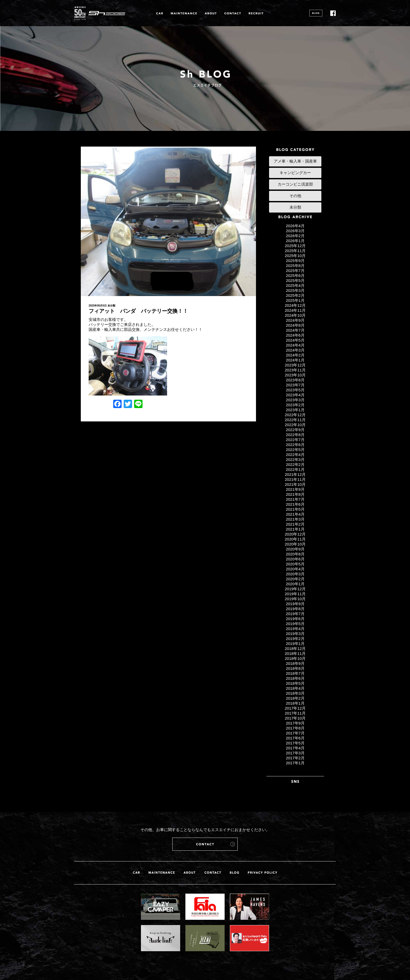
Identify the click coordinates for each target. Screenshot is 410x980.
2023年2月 (295, 405)
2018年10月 (295, 658)
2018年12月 (295, 648)
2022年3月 (295, 460)
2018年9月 (295, 663)
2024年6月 (295, 335)
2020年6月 (295, 559)
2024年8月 (295, 325)
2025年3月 (295, 290)
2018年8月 (295, 668)
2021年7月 (295, 499)
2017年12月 (295, 708)
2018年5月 (295, 683)
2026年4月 (295, 226)
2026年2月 (295, 236)
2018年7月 (295, 673)
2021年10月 (295, 484)
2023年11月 (295, 370)
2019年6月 (295, 619)
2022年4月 (295, 455)
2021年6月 (295, 504)
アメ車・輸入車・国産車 (295, 161)
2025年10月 (295, 256)
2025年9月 (295, 261)
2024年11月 (295, 310)
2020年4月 (295, 569)
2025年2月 (295, 295)
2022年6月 (295, 445)
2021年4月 (295, 514)
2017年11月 (295, 713)
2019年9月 (295, 604)
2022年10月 (295, 425)
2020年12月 (295, 534)
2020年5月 (295, 564)
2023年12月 (295, 365)
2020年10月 (295, 544)
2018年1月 (295, 703)
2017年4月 (295, 748)
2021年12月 (295, 474)
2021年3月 (295, 519)
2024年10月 (295, 315)
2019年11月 (295, 594)
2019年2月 (295, 639)
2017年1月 (295, 763)
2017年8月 (295, 728)
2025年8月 (295, 266)
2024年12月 (295, 305)
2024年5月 (295, 340)
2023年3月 (295, 400)
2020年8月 (295, 554)
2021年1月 (295, 529)
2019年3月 (295, 634)
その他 (295, 196)
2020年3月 (295, 574)
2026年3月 (295, 231)
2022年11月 (295, 420)
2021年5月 (295, 509)
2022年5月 (295, 450)
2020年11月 (295, 539)
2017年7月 (295, 733)
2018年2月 (295, 698)
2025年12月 (295, 246)
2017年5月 (295, 743)
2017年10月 (295, 718)
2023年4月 (295, 395)
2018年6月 (295, 678)
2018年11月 (295, 653)
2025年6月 (295, 275)
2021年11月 (295, 479)
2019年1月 (295, 644)
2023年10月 (295, 375)
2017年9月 (295, 723)
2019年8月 (295, 609)
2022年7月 (295, 440)
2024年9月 (295, 320)
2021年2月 (295, 524)
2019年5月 (295, 624)
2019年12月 (295, 589)
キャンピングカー (295, 173)
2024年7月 (295, 330)
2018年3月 (295, 693)
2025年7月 (295, 271)
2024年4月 (295, 345)
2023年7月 (295, 385)
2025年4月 (295, 285)
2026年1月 (295, 241)
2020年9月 (295, 549)
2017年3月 (295, 753)
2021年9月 (295, 489)
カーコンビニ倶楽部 (295, 184)
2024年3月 (295, 350)
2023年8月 (295, 380)
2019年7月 (295, 614)
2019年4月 (295, 629)
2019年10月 (295, 599)
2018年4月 (295, 688)
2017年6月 (295, 738)
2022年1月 (295, 469)
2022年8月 (295, 435)
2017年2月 (295, 758)
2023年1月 (295, 410)
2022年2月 (295, 464)
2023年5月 (295, 390)
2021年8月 (295, 494)
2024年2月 (295, 355)
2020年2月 (295, 579)
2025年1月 (295, 300)
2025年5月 (295, 280)
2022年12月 (295, 415)
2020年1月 (295, 584)
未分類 (111, 306)
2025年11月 (295, 251)
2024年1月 (295, 360)
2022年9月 (295, 430)
